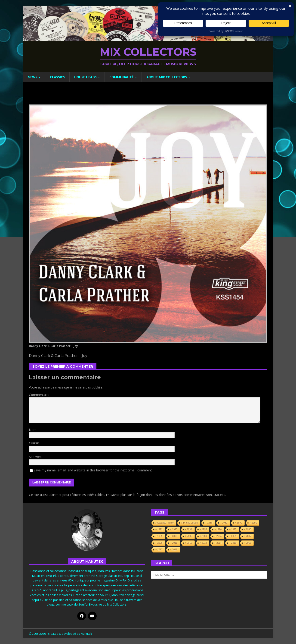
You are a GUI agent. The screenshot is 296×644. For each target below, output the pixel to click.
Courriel (35, 443)
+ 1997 (233, 529)
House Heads (85, 77)
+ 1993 (174, 529)
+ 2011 (174, 543)
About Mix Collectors (167, 77)
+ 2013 (203, 543)
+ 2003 (203, 536)
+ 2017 (159, 550)
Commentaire (39, 395)
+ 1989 (224, 523)
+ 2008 (159, 543)
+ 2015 (233, 543)
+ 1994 (189, 529)
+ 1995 (203, 529)
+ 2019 (174, 550)
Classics (57, 77)
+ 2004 (218, 536)
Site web (35, 457)
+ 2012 (189, 543)
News (32, 77)
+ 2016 (248, 543)
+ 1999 (159, 536)
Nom (33, 430)
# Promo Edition (190, 523)
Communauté (122, 77)
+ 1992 (159, 529)
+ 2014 (218, 543)
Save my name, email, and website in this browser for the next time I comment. (93, 470)
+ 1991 (253, 523)
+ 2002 (189, 536)
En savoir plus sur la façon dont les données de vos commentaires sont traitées (166, 495)
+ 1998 (248, 529)
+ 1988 (209, 523)
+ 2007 (248, 536)
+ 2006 (233, 536)
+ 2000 (174, 536)
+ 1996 (218, 529)
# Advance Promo (165, 523)
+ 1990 (239, 523)
